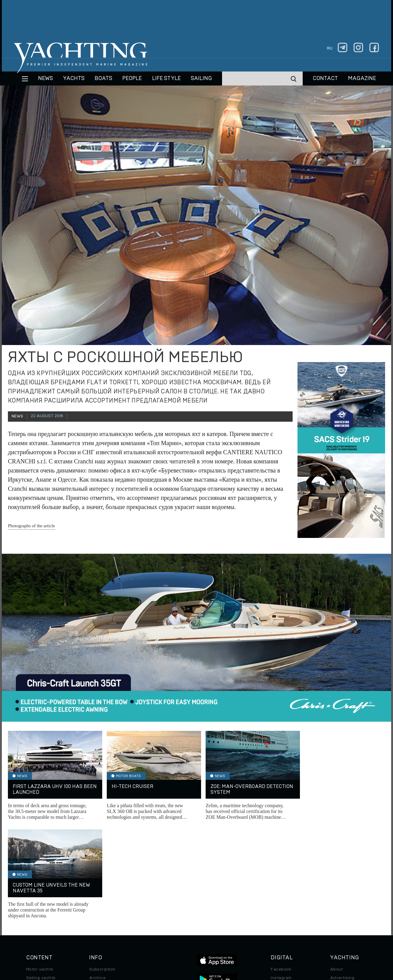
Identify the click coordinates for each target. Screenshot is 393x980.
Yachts (74, 78)
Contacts (340, 888)
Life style (166, 78)
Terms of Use (225, 938)
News (45, 78)
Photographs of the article (31, 526)
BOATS (103, 78)
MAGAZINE (362, 78)
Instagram (281, 880)
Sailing (201, 78)
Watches (35, 922)
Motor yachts (40, 871)
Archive (97, 880)
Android (279, 905)
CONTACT (325, 78)
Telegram (280, 888)
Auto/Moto (37, 914)
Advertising (342, 880)
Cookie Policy (257, 938)
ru (330, 48)
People (132, 78)
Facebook (281, 871)
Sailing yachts (41, 880)
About (336, 871)
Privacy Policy (191, 938)
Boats (32, 888)
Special (34, 905)
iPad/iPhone (283, 897)
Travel (33, 897)
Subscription (102, 871)
